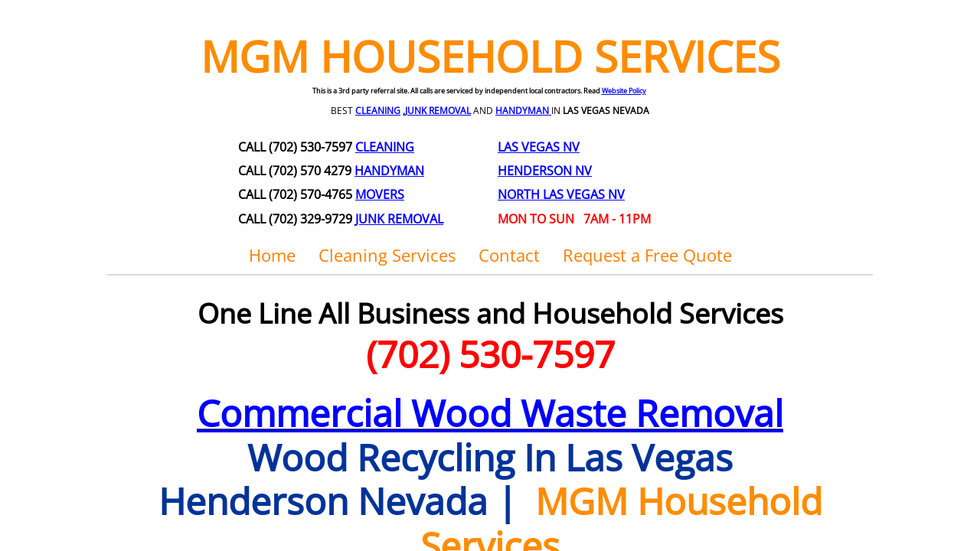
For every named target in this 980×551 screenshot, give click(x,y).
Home (272, 255)
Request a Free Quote (647, 255)
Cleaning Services (387, 255)
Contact (509, 255)
